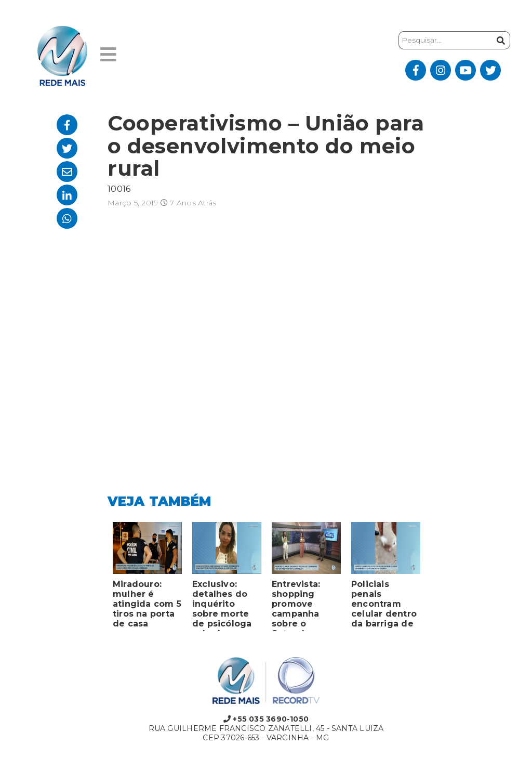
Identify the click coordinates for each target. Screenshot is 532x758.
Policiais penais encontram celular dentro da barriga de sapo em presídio (384, 605)
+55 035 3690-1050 (266, 719)
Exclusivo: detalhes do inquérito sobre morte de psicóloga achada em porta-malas (222, 605)
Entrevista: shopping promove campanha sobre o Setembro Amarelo (296, 605)
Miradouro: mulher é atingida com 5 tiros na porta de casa (147, 604)
